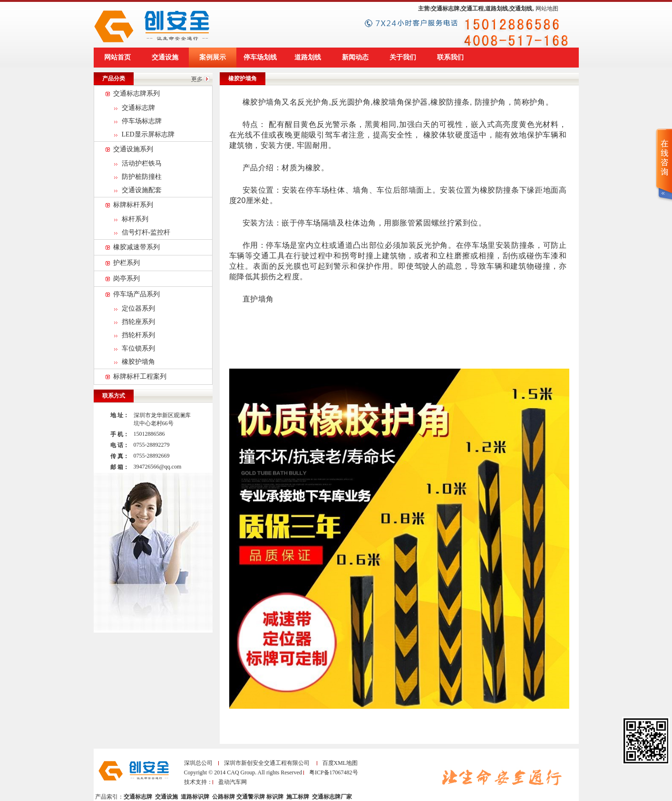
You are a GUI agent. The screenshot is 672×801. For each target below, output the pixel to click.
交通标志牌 (138, 108)
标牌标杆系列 (133, 205)
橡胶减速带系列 (136, 247)
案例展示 (213, 57)
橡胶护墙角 (138, 362)
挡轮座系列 (138, 322)
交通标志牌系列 (136, 93)
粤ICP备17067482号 (334, 772)
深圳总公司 (198, 763)
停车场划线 (260, 57)
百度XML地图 (340, 763)
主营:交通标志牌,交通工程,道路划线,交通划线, (476, 9)
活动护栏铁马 (142, 163)
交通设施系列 (133, 149)
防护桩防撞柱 (142, 177)
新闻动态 (355, 57)
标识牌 (276, 797)
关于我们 (403, 57)
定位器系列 (138, 308)
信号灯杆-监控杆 (146, 232)
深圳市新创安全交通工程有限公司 (267, 763)
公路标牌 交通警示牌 (239, 797)
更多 (201, 79)
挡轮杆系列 (138, 335)
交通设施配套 (142, 190)
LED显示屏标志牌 (148, 134)
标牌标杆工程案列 (140, 376)
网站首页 (117, 57)
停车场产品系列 (136, 294)
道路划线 (308, 57)
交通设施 (165, 57)
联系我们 (450, 57)
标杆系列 (135, 219)
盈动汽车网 (233, 782)
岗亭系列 (127, 278)
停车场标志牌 (142, 121)
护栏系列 (127, 263)
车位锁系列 (138, 348)
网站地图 (547, 9)
